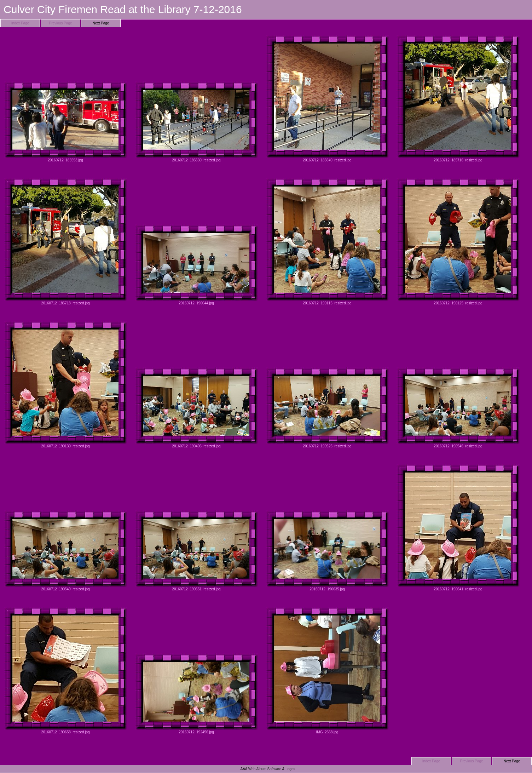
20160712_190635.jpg (327, 528)
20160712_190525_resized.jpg (327, 385)
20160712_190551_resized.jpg (196, 528)
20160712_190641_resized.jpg (458, 528)
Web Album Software (265, 769)
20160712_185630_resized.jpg (196, 99)
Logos (290, 769)
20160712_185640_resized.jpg (327, 99)
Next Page (101, 23)
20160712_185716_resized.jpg (458, 99)
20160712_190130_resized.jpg (65, 385)
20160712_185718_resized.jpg (65, 242)
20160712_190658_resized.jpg (65, 671)
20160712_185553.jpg (65, 99)
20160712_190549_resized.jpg (65, 528)
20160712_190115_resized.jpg (327, 242)
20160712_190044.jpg (196, 242)
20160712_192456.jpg (196, 671)
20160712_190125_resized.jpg (458, 242)
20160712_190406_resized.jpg (196, 385)
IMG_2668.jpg (327, 671)
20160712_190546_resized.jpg (458, 385)
